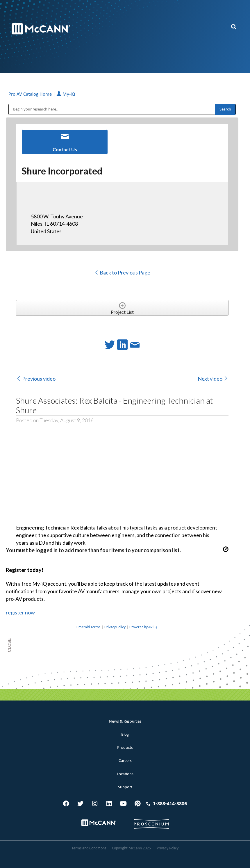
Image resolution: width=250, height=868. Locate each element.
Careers (125, 761)
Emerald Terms (89, 627)
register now (20, 612)
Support (125, 787)
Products (125, 748)
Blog (125, 735)
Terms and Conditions (89, 848)
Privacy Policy (115, 627)
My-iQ (66, 94)
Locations (125, 774)
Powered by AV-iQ (143, 627)
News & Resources (125, 722)
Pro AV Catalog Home (31, 94)
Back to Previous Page (122, 272)
